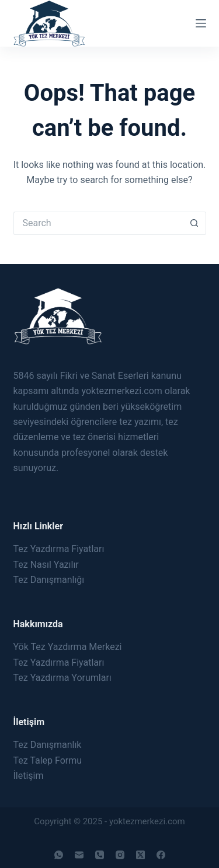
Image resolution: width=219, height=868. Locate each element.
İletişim (29, 776)
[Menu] (201, 23)
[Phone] (100, 855)
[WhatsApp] (59, 855)
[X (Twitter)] (140, 855)
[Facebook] (161, 855)
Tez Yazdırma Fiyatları (59, 549)
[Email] (79, 855)
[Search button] (194, 223)
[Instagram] (120, 855)
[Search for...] (98, 223)
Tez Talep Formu (48, 760)
